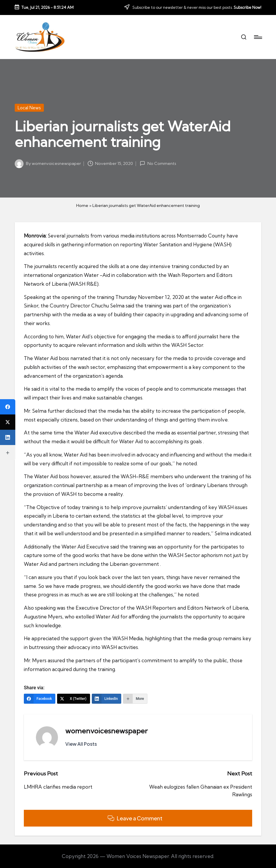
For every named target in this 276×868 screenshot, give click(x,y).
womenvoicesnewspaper (107, 731)
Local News (29, 108)
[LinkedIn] (107, 699)
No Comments (158, 163)
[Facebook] (40, 699)
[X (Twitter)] (74, 699)
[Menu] (258, 37)
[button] (81, 744)
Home (82, 205)
